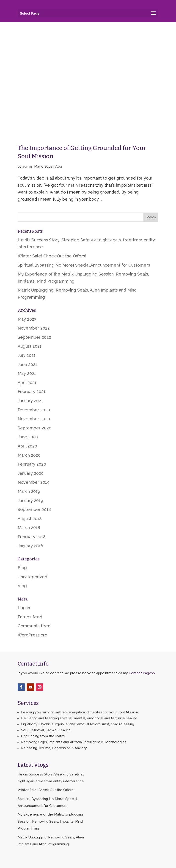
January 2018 (30, 546)
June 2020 (28, 437)
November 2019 (34, 482)
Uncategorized (32, 577)
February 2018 (32, 537)
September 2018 (34, 509)
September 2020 (34, 428)
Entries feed (30, 617)
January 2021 (30, 401)
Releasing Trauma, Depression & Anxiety (54, 748)
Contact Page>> (142, 673)
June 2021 (27, 364)
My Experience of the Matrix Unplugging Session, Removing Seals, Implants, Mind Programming (50, 821)
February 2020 (32, 464)
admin (27, 167)
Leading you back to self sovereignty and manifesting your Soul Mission (80, 712)
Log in (24, 608)
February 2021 (32, 392)
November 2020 (34, 419)
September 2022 (34, 337)
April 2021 (27, 383)
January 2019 (30, 501)
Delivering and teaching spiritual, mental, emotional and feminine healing (79, 718)
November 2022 (34, 328)
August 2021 (30, 346)
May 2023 (27, 319)
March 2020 (29, 455)
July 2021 (27, 355)
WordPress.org (33, 635)
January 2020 (31, 473)
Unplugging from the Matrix (43, 736)
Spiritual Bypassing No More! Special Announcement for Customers (84, 265)
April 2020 (27, 446)
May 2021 (27, 373)
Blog (22, 568)
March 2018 (29, 528)
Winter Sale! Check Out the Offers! (52, 256)
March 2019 (29, 491)
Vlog (58, 167)
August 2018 (30, 519)
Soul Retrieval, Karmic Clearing (46, 730)
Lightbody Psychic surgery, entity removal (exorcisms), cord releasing (78, 724)
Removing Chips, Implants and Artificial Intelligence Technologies (74, 742)
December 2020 (34, 410)
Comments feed (34, 626)
